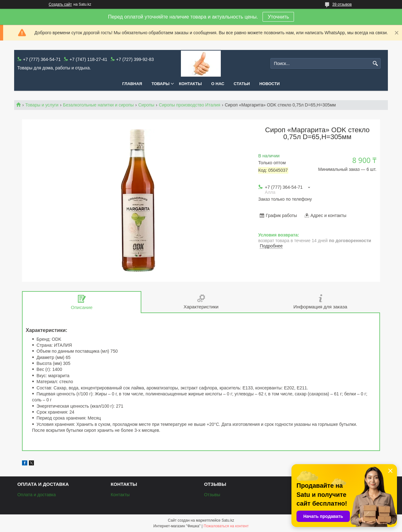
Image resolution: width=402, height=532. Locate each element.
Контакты (190, 84)
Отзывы (212, 495)
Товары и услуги (42, 105)
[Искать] (375, 64)
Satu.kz (228, 520)
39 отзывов (342, 4)
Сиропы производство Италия (190, 105)
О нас (218, 84)
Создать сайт (60, 4)
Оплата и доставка (36, 495)
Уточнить (278, 17)
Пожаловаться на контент (226, 526)
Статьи (242, 84)
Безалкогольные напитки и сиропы (98, 105)
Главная (132, 84)
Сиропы (146, 105)
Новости (270, 84)
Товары (160, 84)
